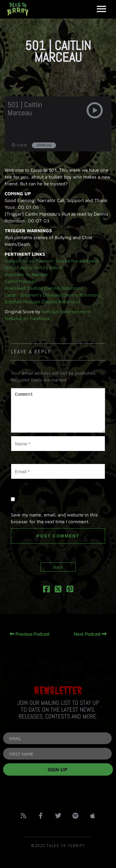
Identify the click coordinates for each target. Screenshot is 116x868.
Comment (58, 410)
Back (58, 567)
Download (44, 145)
